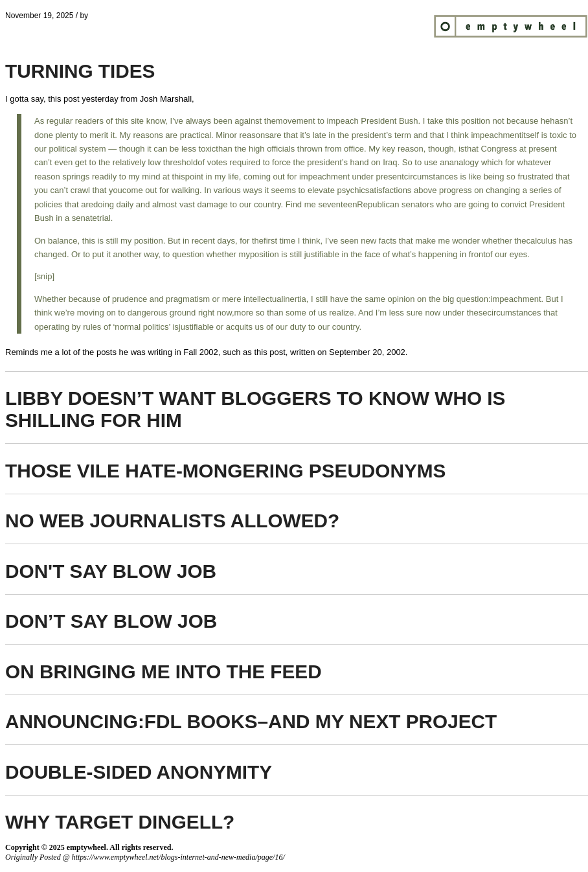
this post (63, 99)
